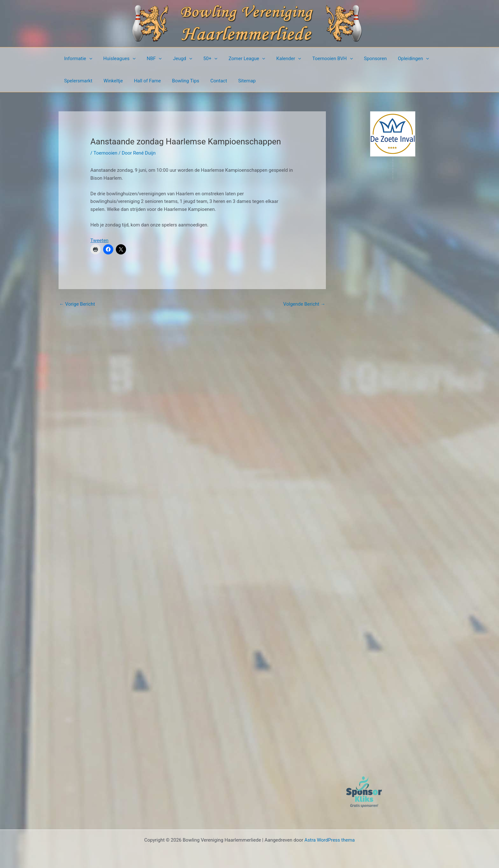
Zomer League (238, 59)
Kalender (278, 59)
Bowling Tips (180, 81)
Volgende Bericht (304, 304)
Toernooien (105, 153)
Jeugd (177, 59)
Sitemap (238, 81)
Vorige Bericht (77, 304)
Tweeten (99, 240)
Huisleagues (117, 59)
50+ (203, 59)
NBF (150, 59)
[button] (88, 59)
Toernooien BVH (321, 59)
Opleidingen (398, 59)
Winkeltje (111, 81)
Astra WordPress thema (330, 840)
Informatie (77, 59)
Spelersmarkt (77, 81)
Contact (211, 81)
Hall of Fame (143, 81)
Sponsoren (362, 59)
